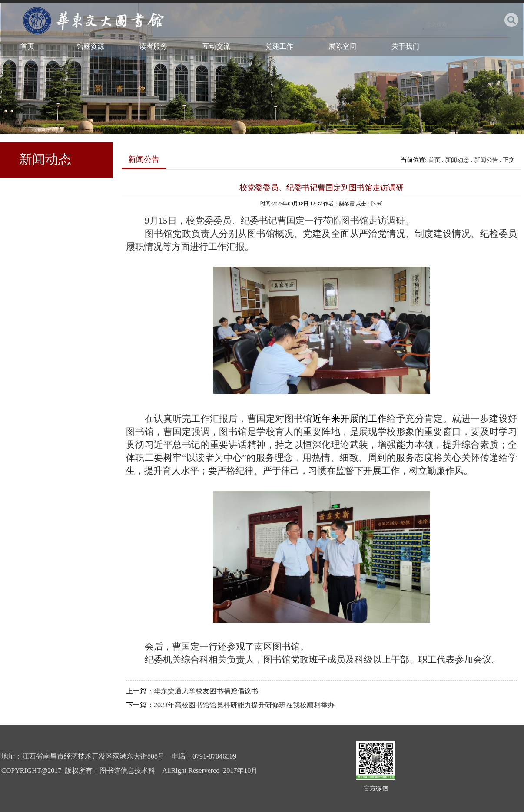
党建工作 (279, 46)
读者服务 (153, 46)
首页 (27, 46)
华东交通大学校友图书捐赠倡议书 (206, 691)
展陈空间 (342, 46)
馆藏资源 (90, 46)
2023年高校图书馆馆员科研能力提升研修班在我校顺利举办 (244, 705)
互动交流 (216, 46)
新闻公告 (486, 160)
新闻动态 (457, 160)
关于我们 (405, 46)
